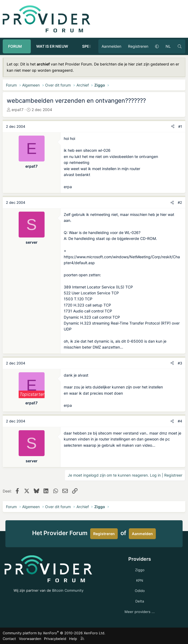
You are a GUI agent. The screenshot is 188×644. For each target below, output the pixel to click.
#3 (180, 363)
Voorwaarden (30, 639)
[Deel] (173, 127)
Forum (15, 46)
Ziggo (140, 570)
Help (73, 639)
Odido (140, 591)
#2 (180, 202)
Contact (9, 639)
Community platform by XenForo (54, 633)
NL (168, 46)
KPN (140, 580)
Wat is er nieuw (52, 46)
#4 (180, 421)
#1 (180, 126)
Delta (140, 601)
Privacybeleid (55, 639)
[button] (27, 46)
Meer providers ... (140, 612)
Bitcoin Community (68, 590)
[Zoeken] (180, 46)
